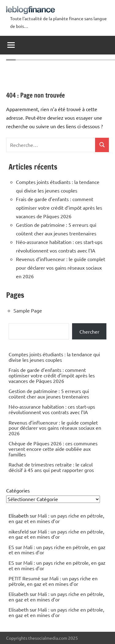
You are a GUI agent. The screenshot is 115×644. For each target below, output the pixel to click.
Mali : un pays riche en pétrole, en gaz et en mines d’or (56, 518)
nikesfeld (19, 531)
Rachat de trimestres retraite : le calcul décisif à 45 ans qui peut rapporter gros (51, 467)
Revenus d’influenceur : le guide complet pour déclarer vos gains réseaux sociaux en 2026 (61, 268)
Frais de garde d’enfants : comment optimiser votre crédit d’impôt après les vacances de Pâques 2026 (59, 208)
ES (11, 547)
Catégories (18, 490)
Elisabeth (19, 594)
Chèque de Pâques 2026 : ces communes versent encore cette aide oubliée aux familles (53, 449)
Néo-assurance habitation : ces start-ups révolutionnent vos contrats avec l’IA (52, 409)
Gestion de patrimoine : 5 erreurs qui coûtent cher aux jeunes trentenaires (49, 394)
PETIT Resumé (24, 578)
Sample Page (28, 310)
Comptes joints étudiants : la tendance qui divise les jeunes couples (54, 357)
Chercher (89, 331)
